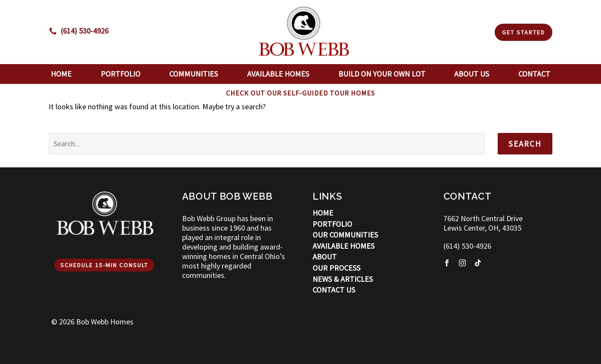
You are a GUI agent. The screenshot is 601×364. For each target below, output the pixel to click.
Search (525, 144)
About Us (472, 74)
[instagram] (462, 263)
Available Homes (278, 74)
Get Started (524, 32)
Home (61, 74)
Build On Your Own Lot (382, 74)
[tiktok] (478, 263)
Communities (194, 74)
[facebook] (447, 263)
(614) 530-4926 (467, 246)
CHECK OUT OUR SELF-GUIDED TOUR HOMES (300, 93)
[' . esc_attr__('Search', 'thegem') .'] (267, 144)
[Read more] (79, 31)
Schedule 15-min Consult (104, 265)
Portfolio (121, 74)
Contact (534, 74)
